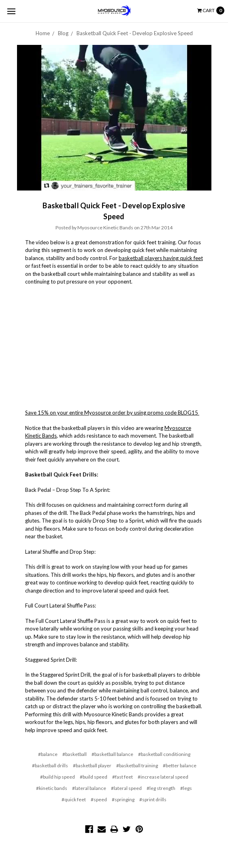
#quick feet (74, 799)
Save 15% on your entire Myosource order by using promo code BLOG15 (112, 413)
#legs (186, 788)
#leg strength (161, 788)
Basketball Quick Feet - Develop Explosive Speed (135, 33)
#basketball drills (50, 765)
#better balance (180, 765)
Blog (63, 33)
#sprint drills (153, 799)
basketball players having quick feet (161, 258)
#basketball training (137, 765)
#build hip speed (58, 777)
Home (43, 33)
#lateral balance (89, 788)
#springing (123, 799)
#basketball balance (112, 754)
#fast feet (123, 777)
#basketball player (92, 765)
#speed (99, 799)
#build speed (94, 777)
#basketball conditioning (164, 754)
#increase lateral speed (163, 777)
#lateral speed (126, 788)
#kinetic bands (52, 788)
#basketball (75, 754)
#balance (48, 754)
